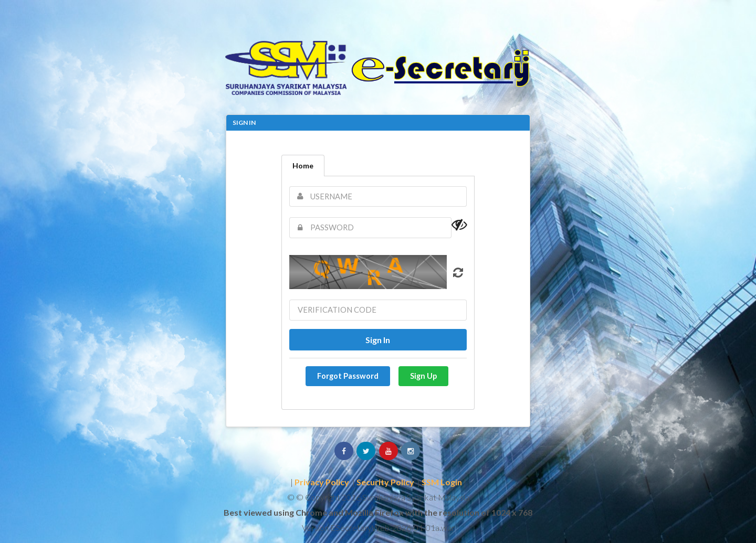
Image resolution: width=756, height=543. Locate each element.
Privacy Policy (322, 482)
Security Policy (385, 482)
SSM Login (442, 482)
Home (303, 166)
